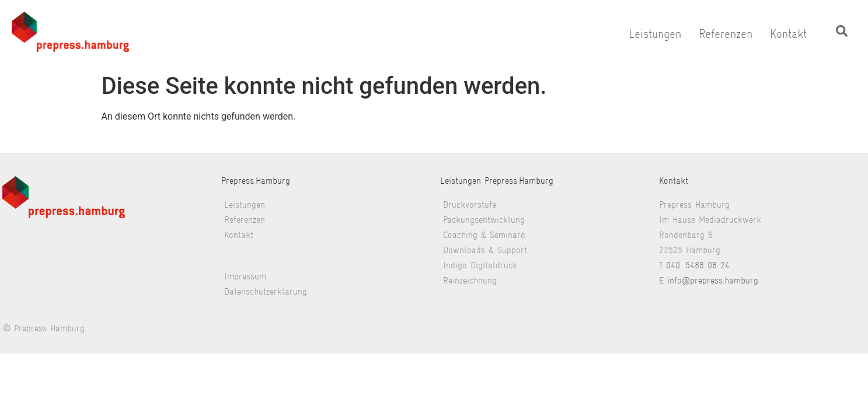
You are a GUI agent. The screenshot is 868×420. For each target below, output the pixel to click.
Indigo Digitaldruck (480, 265)
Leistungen (655, 34)
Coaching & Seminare (484, 235)
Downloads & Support (485, 250)
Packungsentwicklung (484, 220)
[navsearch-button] (842, 34)
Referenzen (726, 34)
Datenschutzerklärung (266, 291)
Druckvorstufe (470, 204)
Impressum (245, 276)
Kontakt (788, 34)
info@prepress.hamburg (713, 280)
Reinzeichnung (470, 280)
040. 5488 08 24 (698, 265)
